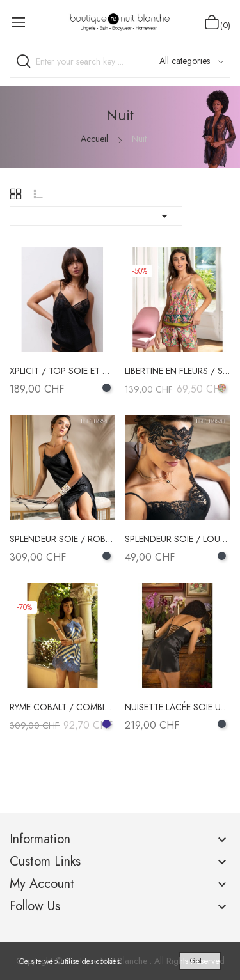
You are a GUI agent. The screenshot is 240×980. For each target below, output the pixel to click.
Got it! (200, 961)
